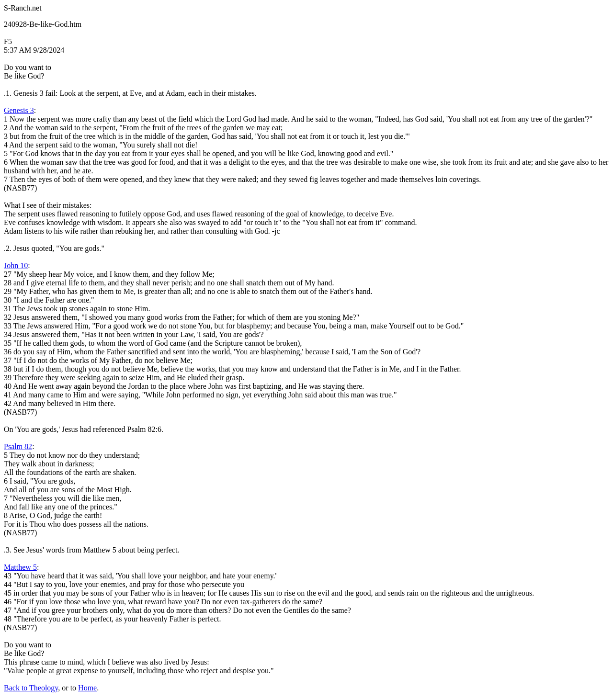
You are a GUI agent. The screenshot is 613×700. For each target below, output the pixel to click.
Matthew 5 (20, 567)
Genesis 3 (19, 110)
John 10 (16, 265)
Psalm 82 (18, 446)
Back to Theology (31, 688)
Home (87, 688)
